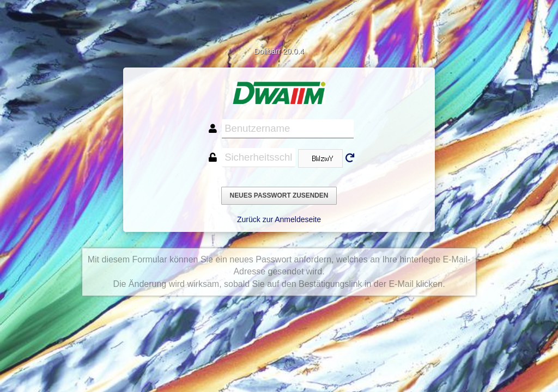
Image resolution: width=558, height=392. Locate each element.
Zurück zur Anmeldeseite (279, 219)
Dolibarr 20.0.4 (279, 51)
